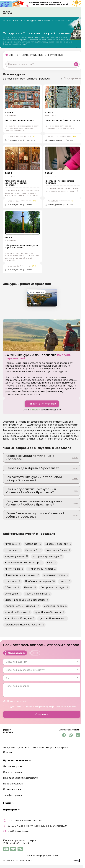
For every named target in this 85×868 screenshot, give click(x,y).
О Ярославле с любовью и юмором (62, 121)
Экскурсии (9, 748)
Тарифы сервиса (12, 795)
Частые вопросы (12, 766)
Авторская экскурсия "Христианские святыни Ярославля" (16, 184)
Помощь (8, 752)
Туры (20, 748)
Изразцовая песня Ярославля (19, 121)
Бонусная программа (57, 748)
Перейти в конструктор (42, 405)
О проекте (38, 748)
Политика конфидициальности (21, 778)
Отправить (42, 714)
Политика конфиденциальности (42, 856)
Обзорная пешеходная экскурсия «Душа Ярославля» (22, 248)
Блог (27, 748)
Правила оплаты (12, 789)
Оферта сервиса (12, 772)
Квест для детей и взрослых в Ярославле (60, 182)
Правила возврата (13, 784)
